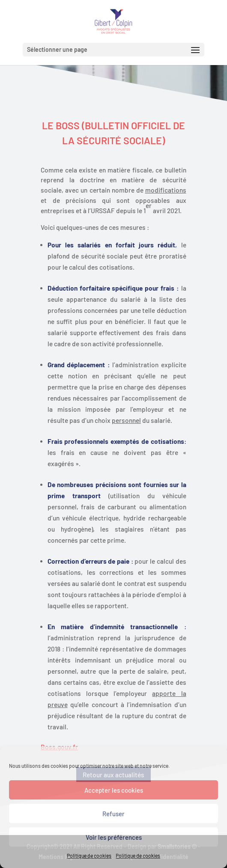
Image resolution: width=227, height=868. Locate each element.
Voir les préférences (114, 837)
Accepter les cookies (114, 790)
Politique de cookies (89, 856)
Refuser (113, 814)
